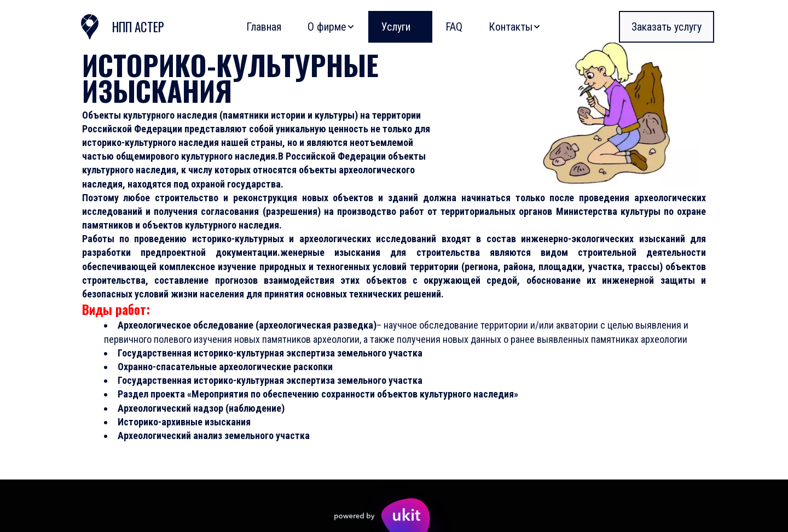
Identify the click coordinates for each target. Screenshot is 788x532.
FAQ (454, 27)
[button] (331, 27)
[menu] (366, 27)
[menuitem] (264, 27)
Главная (264, 27)
